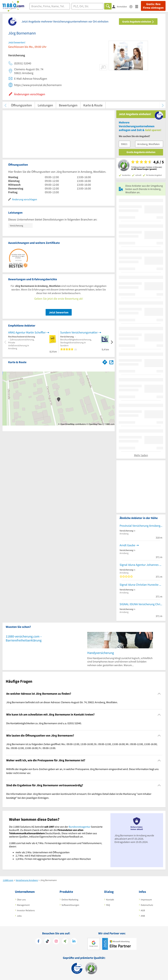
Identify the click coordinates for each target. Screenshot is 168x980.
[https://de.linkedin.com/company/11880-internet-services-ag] (74, 942)
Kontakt (110, 900)
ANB (143, 916)
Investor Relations (26, 910)
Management (23, 905)
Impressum (146, 900)
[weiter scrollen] (163, 105)
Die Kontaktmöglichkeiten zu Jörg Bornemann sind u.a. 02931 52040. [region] (44, 723)
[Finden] (108, 6)
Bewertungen (68, 105)
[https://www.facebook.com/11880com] (38, 942)
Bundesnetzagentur (80, 827)
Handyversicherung (101, 653)
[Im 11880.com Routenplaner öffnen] (105, 362)
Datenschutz (147, 905)
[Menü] (138, 6)
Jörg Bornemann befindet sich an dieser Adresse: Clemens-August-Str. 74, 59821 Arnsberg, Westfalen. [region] (62, 702)
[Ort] (88, 6)
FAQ (108, 905)
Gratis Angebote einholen (138, 22)
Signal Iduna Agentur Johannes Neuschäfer (141, 565)
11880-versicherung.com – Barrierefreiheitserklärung (24, 638)
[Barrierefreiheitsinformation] (132, 6)
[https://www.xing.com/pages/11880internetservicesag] (65, 942)
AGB (143, 910)
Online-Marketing (70, 900)
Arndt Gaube (127, 545)
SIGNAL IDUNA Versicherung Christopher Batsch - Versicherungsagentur (141, 604)
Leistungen (45, 105)
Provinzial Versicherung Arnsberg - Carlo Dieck (141, 526)
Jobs (19, 916)
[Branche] (50, 6)
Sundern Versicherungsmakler (79, 332)
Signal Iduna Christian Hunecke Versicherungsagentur (141, 585)
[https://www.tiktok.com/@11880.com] (47, 942)
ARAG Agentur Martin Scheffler (27, 332)
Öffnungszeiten (21, 105)
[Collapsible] (159, 694)
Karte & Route (93, 105)
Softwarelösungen (70, 905)
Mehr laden (141, 455)
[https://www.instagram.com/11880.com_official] (56, 942)
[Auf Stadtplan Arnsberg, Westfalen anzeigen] (111, 362)
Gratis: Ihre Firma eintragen (153, 6)
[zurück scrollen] (5, 105)
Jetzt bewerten (59, 312)
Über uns (21, 900)
